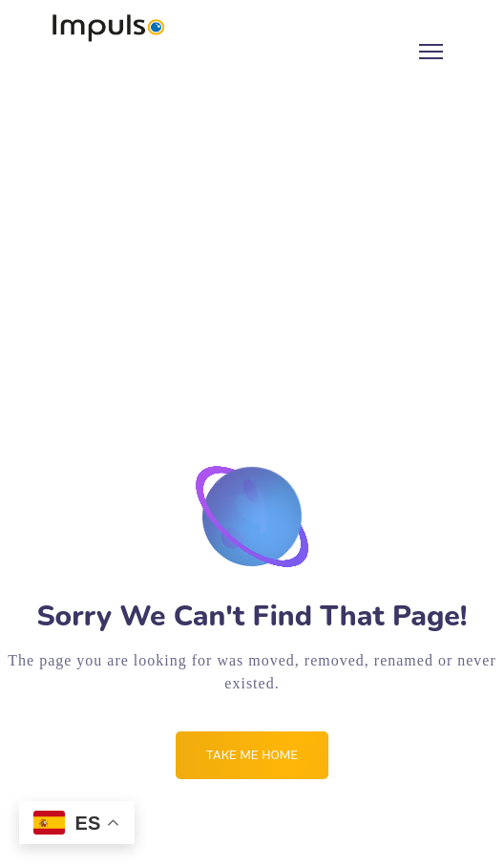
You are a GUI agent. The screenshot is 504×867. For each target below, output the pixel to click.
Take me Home (252, 755)
